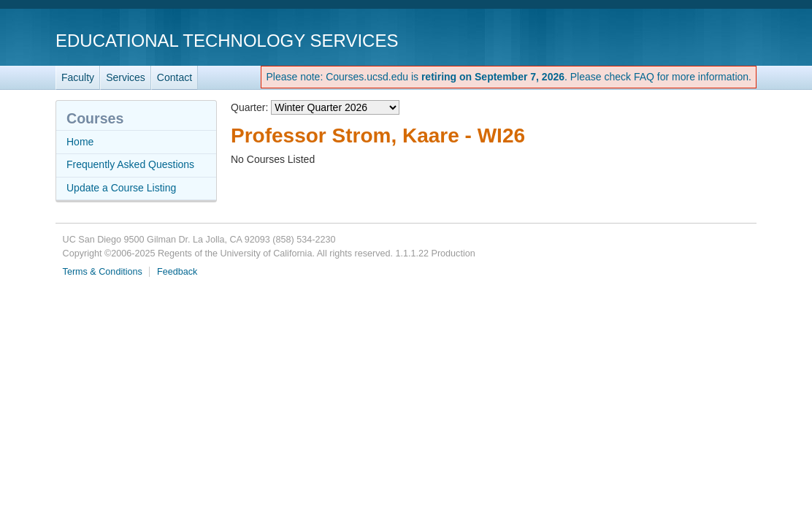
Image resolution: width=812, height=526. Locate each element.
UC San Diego (673, 40)
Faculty (78, 77)
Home (80, 142)
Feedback (177, 272)
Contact (175, 77)
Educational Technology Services (227, 41)
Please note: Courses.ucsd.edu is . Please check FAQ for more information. (509, 77)
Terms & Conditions (103, 272)
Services (126, 77)
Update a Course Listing (121, 188)
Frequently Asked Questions (130, 164)
